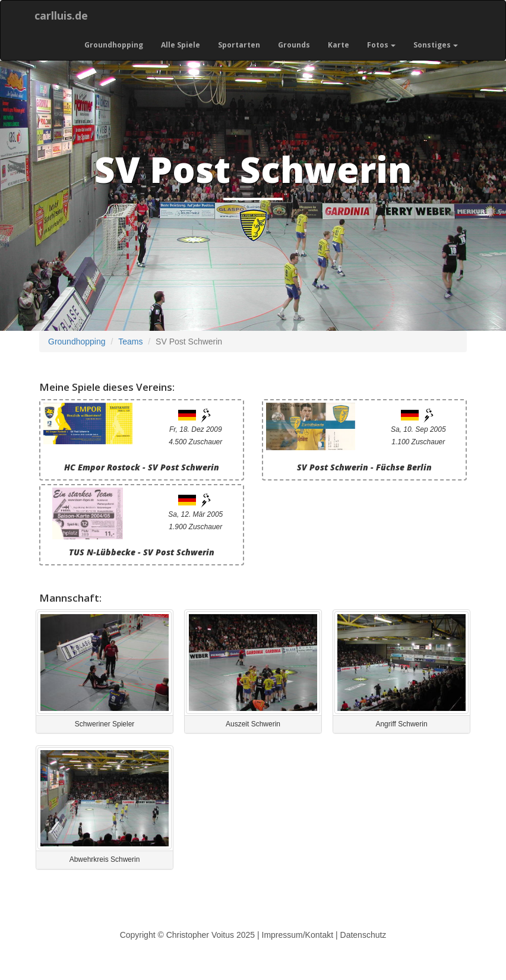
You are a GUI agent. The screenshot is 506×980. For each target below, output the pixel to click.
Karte (339, 45)
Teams (130, 342)
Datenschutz (363, 935)
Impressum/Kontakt (298, 935)
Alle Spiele (181, 45)
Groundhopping (114, 45)
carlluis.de (61, 15)
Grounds (294, 45)
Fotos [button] (381, 45)
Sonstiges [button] (436, 45)
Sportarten (239, 45)
